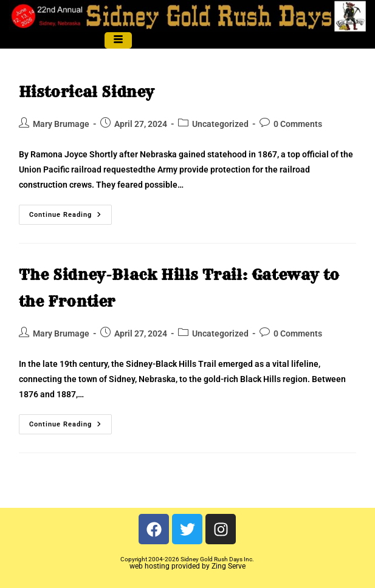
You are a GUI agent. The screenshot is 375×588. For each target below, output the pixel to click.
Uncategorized (220, 124)
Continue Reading (71, 212)
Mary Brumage (61, 124)
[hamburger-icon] (118, 40)
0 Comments (298, 124)
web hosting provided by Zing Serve (187, 566)
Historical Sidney (87, 92)
